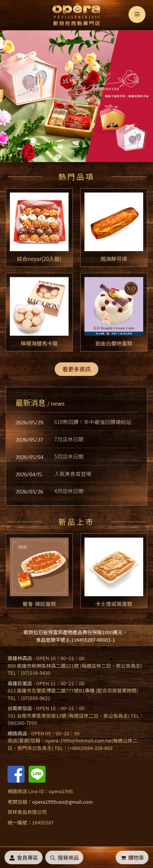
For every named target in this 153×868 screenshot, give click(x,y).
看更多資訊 (76, 369)
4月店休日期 (69, 491)
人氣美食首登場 (73, 474)
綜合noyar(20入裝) (39, 259)
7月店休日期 (69, 439)
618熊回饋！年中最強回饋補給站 (93, 422)
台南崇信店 (20, 708)
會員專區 (24, 857)
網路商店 (17, 733)
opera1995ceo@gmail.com (62, 802)
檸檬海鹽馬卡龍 (39, 343)
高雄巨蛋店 (20, 683)
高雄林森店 (20, 658)
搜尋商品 (64, 857)
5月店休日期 (69, 456)
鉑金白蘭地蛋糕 (114, 343)
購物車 (132, 857)
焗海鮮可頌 (114, 259)
